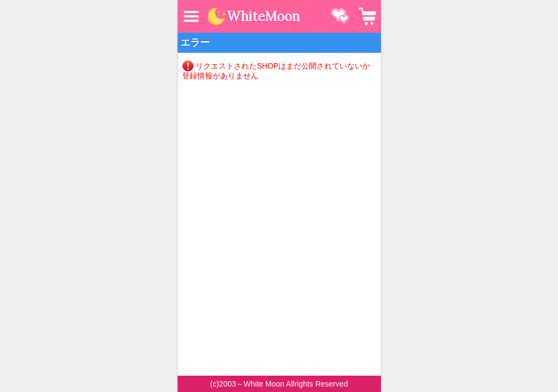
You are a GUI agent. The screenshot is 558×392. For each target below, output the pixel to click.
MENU (191, 16)
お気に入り (340, 16)
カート (367, 16)
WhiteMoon (263, 17)
